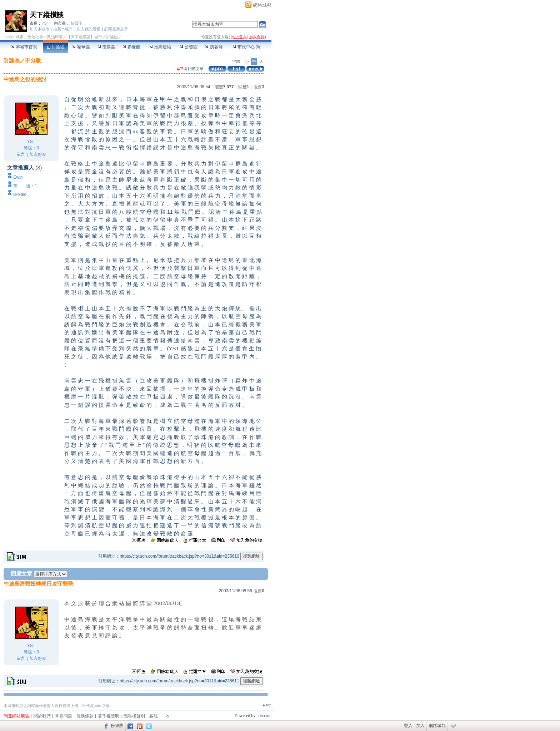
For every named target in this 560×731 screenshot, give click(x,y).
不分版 (33, 60)
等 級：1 (25, 186)
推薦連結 (160, 47)
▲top (267, 705)
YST (45, 23)
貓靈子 (77, 23)
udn (9, 37)
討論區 (56, 47)
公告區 (188, 47)
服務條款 (85, 716)
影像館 (132, 47)
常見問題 (64, 716)
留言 (21, 154)
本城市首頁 (24, 47)
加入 (420, 726)
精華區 (81, 47)
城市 (20, 37)
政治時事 (55, 37)
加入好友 (38, 154)
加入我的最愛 (89, 29)
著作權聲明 (109, 716)
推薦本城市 (63, 29)
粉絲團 (117, 726)
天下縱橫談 (47, 15)
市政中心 (246, 47)
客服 (154, 716)
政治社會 (35, 37)
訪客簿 (214, 47)
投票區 (106, 47)
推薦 (259, 87)
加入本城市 (39, 29)
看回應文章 (190, 69)
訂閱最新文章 (116, 29)
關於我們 (42, 716)
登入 (408, 726)
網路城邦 (262, 5)
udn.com (264, 716)
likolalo (20, 194)
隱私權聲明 (134, 716)
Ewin (18, 177)
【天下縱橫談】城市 (84, 37)
